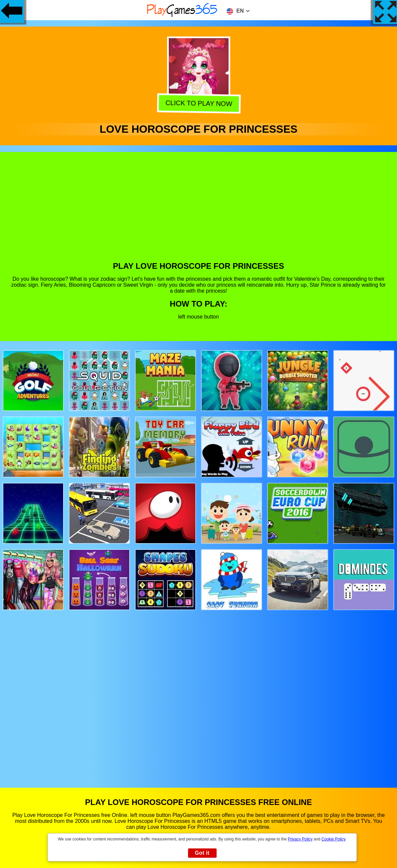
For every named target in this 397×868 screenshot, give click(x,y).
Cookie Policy (334, 839)
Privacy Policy (300, 839)
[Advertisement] (199, 212)
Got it (202, 853)
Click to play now (198, 103)
